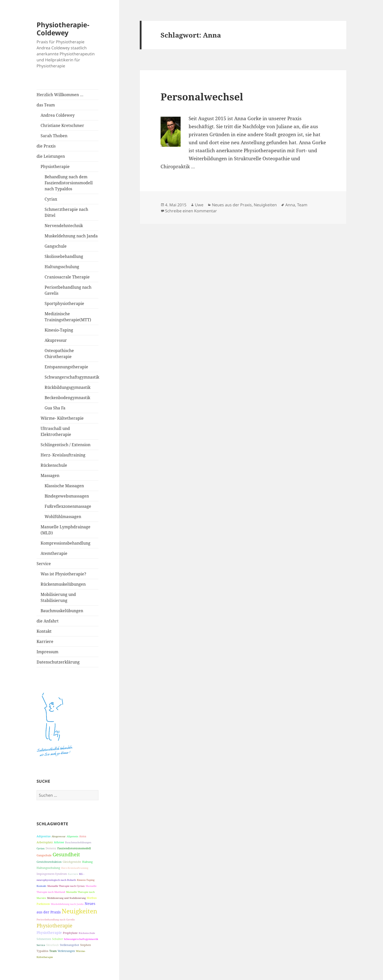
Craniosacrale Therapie (67, 277)
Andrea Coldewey (58, 115)
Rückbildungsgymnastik (68, 387)
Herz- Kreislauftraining (63, 455)
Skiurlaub (52, 945)
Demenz (51, 848)
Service (44, 564)
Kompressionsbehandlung (66, 543)
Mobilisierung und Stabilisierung (58, 597)
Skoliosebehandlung (64, 256)
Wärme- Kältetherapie (62, 418)
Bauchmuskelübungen (62, 611)
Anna (83, 836)
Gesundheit (66, 854)
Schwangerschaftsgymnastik (72, 377)
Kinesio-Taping (59, 330)
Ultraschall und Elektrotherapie (56, 431)
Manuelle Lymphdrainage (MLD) (66, 530)
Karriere (45, 641)
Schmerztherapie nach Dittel (66, 212)
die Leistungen (51, 156)
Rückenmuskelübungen (63, 584)
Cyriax (51, 199)
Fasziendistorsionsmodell (74, 848)
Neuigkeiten (79, 911)
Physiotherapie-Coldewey (63, 29)
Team (53, 951)
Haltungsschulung (62, 267)
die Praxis (46, 146)
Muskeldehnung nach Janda (71, 236)
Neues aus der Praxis (232, 205)
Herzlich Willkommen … (60, 95)
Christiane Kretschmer (62, 125)
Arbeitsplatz (45, 842)
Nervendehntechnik (64, 226)
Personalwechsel (202, 97)
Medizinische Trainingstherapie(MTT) (68, 317)
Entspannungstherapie (66, 367)
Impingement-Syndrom (52, 874)
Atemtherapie (54, 553)
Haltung (87, 862)
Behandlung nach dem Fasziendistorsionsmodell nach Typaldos (69, 183)
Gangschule (56, 246)
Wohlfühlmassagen (63, 517)
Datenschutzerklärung (58, 662)
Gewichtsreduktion (49, 862)
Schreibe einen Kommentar (191, 211)
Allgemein (72, 836)
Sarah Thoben (54, 136)
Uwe (199, 205)
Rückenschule (54, 465)
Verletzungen (66, 951)
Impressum (47, 652)
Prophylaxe (70, 933)
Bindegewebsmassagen (67, 496)
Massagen (50, 475)
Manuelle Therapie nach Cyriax (66, 886)
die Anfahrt (48, 621)
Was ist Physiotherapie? (63, 574)
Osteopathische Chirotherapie (59, 354)
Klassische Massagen (64, 486)
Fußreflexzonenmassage (68, 506)
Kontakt (44, 631)
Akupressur (56, 340)
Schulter (57, 939)
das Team (46, 105)
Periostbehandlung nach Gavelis (68, 290)
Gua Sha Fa (55, 408)
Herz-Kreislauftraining (75, 868)
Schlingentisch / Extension (66, 445)
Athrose (59, 842)
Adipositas (44, 836)
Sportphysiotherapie (64, 303)
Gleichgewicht (72, 862)
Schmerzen (44, 939)
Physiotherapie (55, 167)
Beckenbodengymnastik (67, 398)
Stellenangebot (70, 945)
